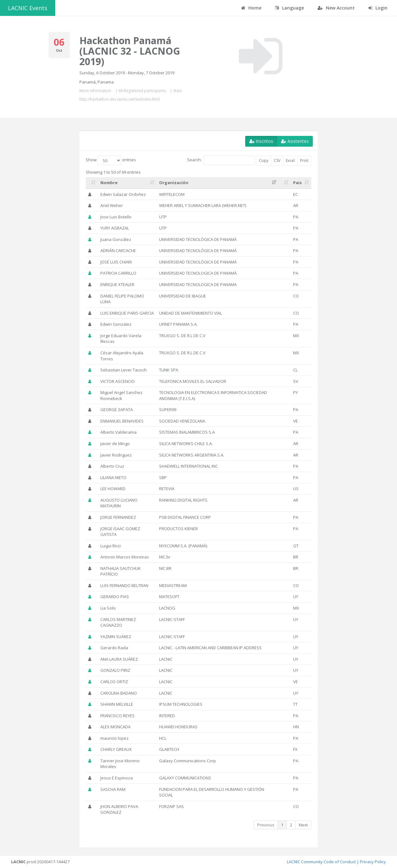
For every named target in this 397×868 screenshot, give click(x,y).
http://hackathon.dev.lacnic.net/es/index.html (120, 99)
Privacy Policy (373, 862)
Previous (266, 825)
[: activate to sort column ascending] (92, 183)
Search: (221, 160)
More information (95, 91)
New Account (336, 8)
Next (303, 825)
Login (378, 8)
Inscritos (261, 141)
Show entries (111, 160)
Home (251, 8)
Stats (177, 91)
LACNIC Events (28, 8)
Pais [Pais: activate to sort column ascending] (297, 183)
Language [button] (289, 8)
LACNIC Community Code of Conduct (321, 862)
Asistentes (295, 141)
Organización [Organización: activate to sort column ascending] (174, 183)
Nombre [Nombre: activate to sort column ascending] (109, 183)
